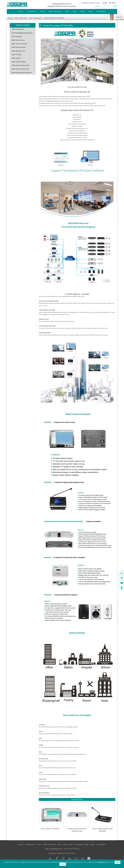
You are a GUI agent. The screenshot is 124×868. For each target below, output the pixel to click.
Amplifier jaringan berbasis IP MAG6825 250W (77, 830)
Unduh (91, 11)
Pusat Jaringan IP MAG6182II (50, 829)
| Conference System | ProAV (66, 853)
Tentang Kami (32, 11)
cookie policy (102, 862)
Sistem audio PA (16, 58)
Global (113, 3)
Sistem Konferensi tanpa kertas (21, 65)
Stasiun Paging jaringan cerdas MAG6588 (102, 830)
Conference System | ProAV (91, 3)
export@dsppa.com (56, 849)
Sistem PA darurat (17, 37)
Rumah (21, 11)
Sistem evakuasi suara (18, 40)
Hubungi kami (101, 11)
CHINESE (105, 3)
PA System (52, 853)
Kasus (75, 11)
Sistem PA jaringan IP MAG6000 (54, 18)
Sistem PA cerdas (17, 55)
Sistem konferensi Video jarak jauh (22, 73)
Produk (42, 11)
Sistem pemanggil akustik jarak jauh (22, 33)
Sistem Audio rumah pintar (19, 44)
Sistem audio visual (55, 11)
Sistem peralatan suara (18, 51)
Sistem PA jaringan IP (35, 18)
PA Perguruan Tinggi (82, 844)
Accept (63, 864)
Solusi (67, 11)
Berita (83, 11)
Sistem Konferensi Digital (19, 62)
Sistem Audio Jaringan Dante (20, 69)
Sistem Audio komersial (18, 47)
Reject (118, 862)
